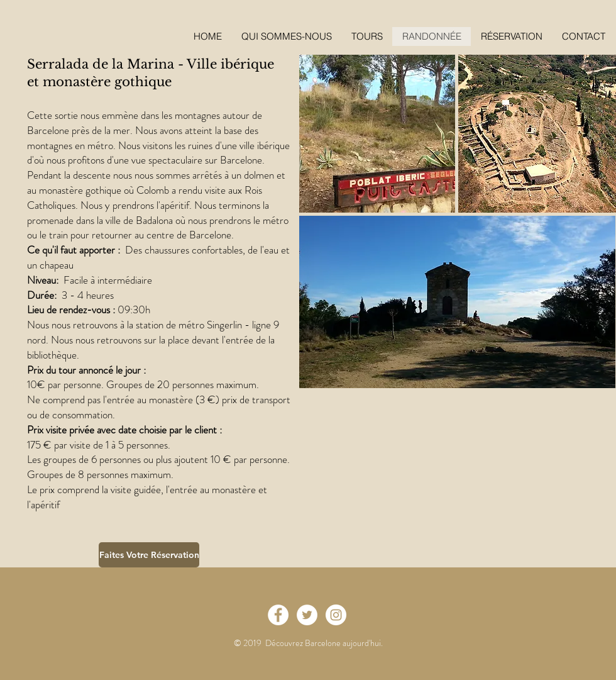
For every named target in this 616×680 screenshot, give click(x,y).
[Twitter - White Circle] (307, 615)
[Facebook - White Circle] (278, 615)
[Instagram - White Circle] (336, 615)
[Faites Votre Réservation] (149, 555)
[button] (511, 36)
